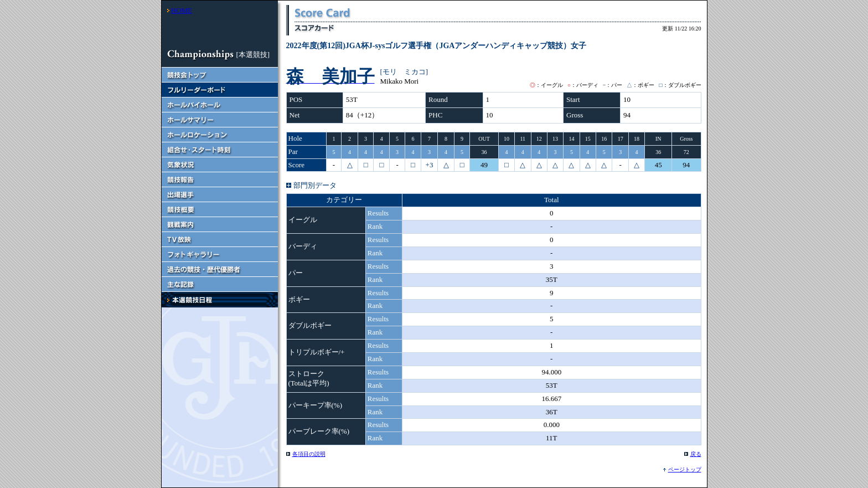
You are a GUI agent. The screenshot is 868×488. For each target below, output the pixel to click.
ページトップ (685, 469)
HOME (182, 10)
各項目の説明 (309, 454)
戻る (696, 454)
